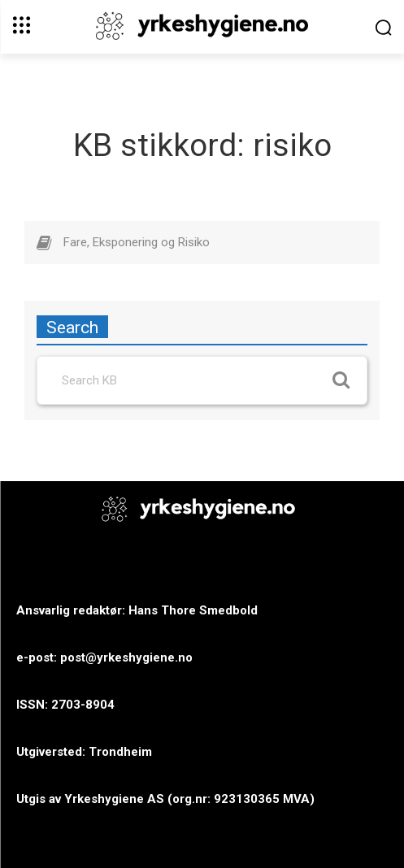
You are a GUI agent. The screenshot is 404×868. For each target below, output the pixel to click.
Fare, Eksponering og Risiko (137, 242)
